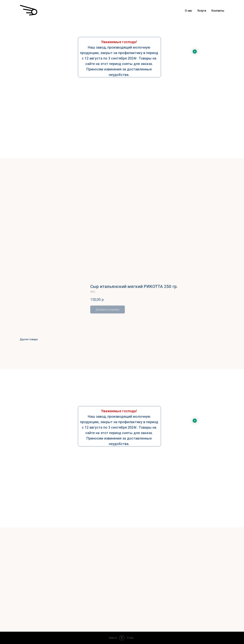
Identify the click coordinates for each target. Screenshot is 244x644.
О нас (188, 11)
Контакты (218, 11)
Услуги (202, 11)
